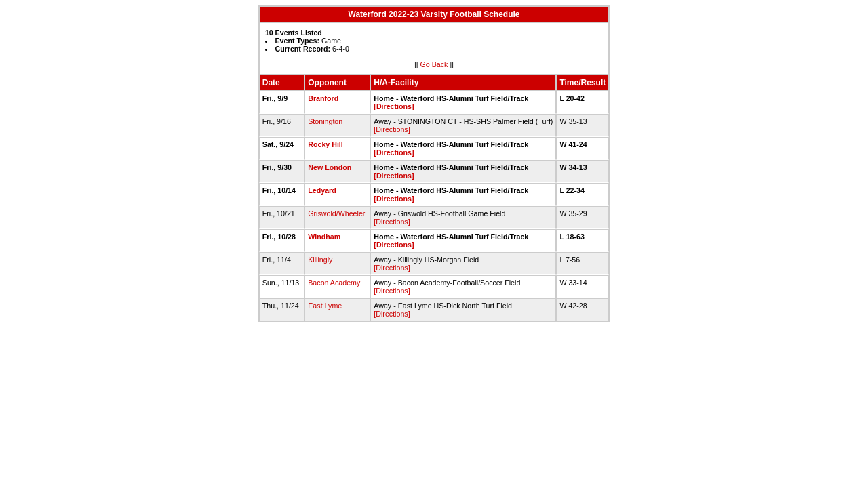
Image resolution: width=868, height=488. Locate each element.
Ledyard (322, 190)
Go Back (434, 64)
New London (330, 167)
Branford (323, 98)
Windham (324, 237)
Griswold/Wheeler (336, 213)
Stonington (325, 121)
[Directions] (394, 106)
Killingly (320, 260)
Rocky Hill (325, 144)
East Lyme (325, 306)
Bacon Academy (334, 283)
